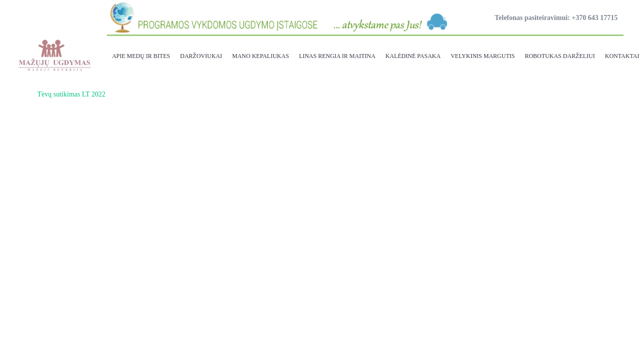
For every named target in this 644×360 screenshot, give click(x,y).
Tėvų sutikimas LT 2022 (72, 94)
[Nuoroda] (54, 55)
